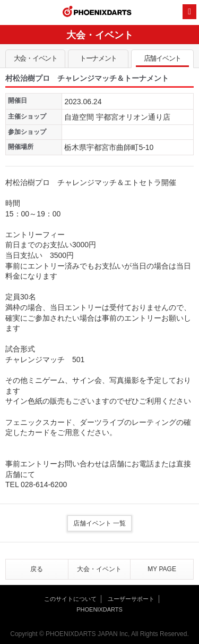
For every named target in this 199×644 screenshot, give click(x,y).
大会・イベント (35, 61)
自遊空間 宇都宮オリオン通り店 (117, 117)
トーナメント (98, 61)
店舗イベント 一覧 (99, 523)
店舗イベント (162, 61)
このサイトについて (70, 599)
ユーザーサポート (131, 599)
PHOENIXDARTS (97, 13)
